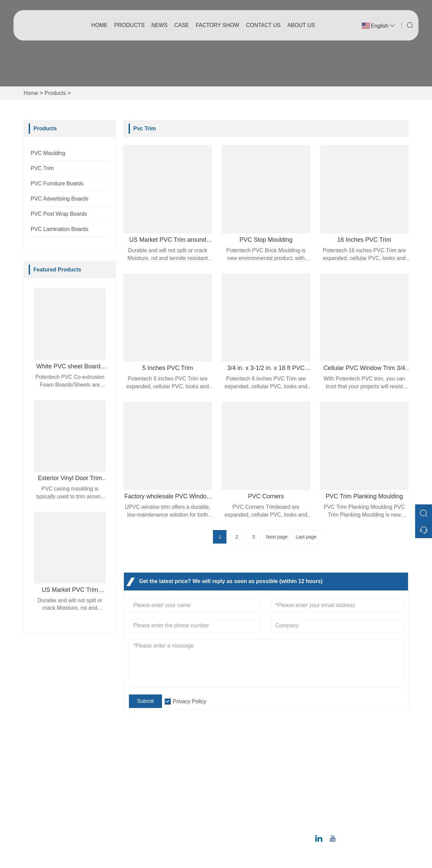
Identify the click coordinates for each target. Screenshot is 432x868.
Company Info (236, 766)
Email (340, 794)
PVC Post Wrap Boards (59, 214)
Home (100, 25)
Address (346, 749)
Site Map (137, 809)
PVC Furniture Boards (57, 183)
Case (182, 25)
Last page (306, 537)
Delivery (136, 766)
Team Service (142, 777)
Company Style (238, 777)
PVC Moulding (48, 153)
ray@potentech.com (354, 802)
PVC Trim (42, 168)
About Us (301, 25)
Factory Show (218, 25)
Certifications (141, 799)
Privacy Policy (190, 701)
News (159, 25)
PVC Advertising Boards (60, 199)
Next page (277, 537)
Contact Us (263, 25)
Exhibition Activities (242, 809)
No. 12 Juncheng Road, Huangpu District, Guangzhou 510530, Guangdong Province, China (363, 769)
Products (130, 25)
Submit (145, 701)
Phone (341, 816)
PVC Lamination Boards (60, 229)
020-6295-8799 (348, 824)
